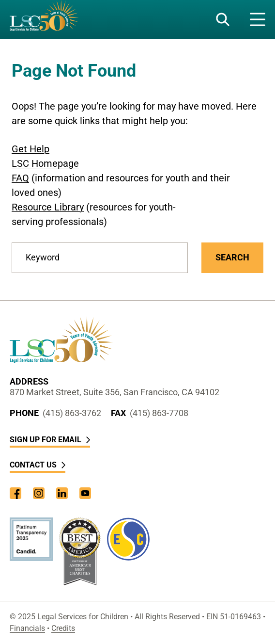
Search (232, 257)
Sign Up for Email (50, 440)
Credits (63, 628)
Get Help (31, 149)
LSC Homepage (45, 163)
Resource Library (48, 207)
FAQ (20, 178)
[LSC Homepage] (44, 19)
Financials (27, 628)
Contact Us (38, 465)
